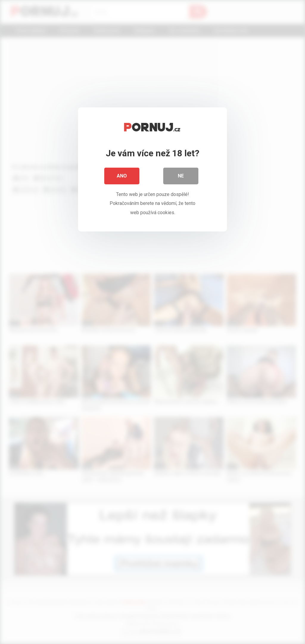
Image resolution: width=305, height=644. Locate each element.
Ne (181, 176)
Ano (122, 176)
